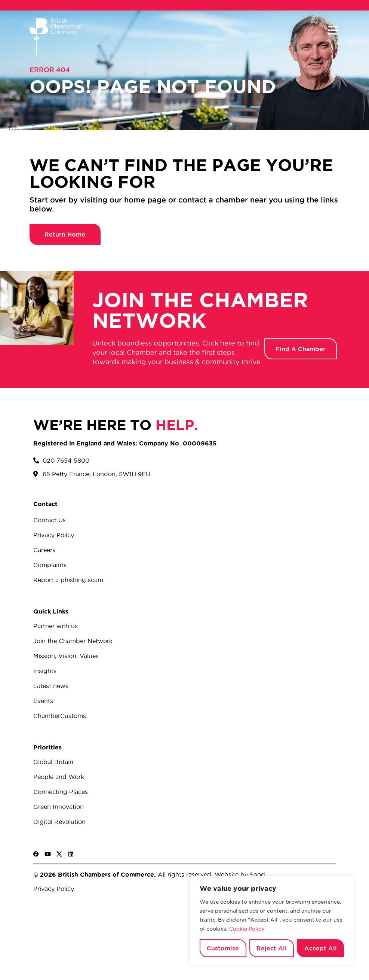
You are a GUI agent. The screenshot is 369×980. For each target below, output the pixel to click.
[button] (333, 31)
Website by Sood (239, 874)
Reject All (272, 948)
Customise (223, 948)
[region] (272, 920)
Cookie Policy (247, 929)
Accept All (321, 948)
